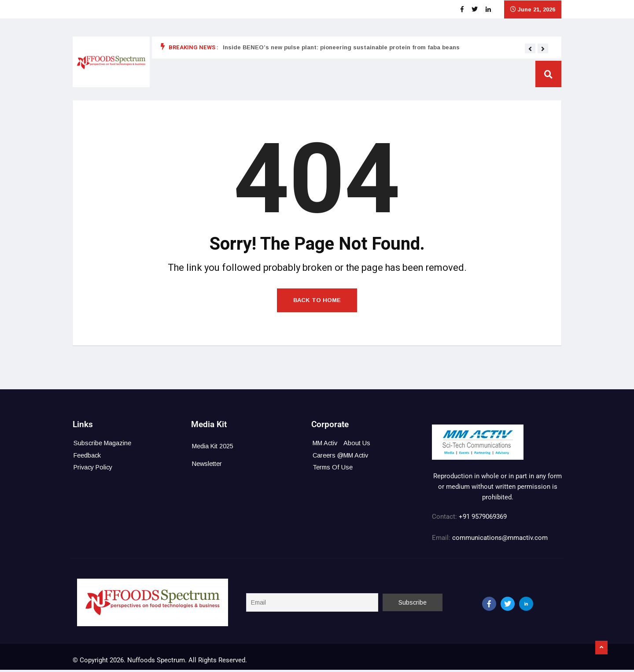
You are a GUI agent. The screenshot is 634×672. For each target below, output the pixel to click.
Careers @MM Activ (341, 457)
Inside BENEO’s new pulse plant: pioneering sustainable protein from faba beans (341, 47)
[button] (530, 49)
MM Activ (325, 445)
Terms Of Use (332, 469)
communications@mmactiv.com (499, 540)
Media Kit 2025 (212, 448)
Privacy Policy (94, 469)
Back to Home (317, 302)
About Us (357, 445)
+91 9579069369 (483, 519)
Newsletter (206, 466)
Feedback (87, 457)
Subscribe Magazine (102, 445)
